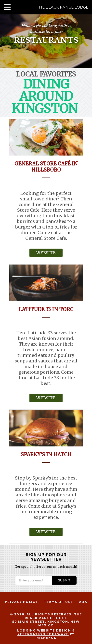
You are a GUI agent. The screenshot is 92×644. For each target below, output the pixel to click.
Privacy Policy (21, 602)
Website (46, 252)
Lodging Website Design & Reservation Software (46, 632)
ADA (83, 602)
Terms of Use (59, 602)
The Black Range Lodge (63, 7)
